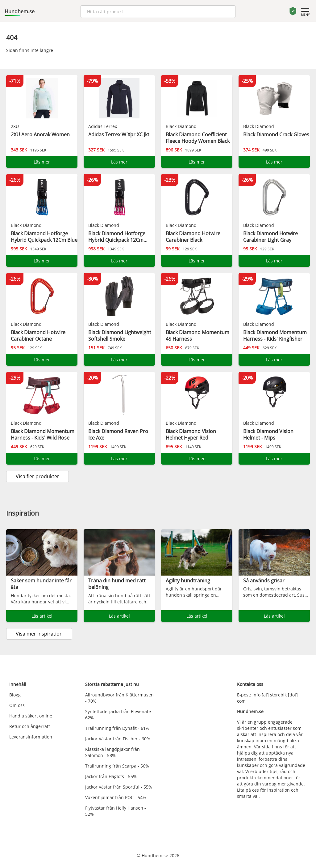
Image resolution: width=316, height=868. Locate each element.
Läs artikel (42, 616)
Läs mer (42, 162)
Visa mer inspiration (39, 634)
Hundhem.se (20, 11)
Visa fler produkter (37, 476)
